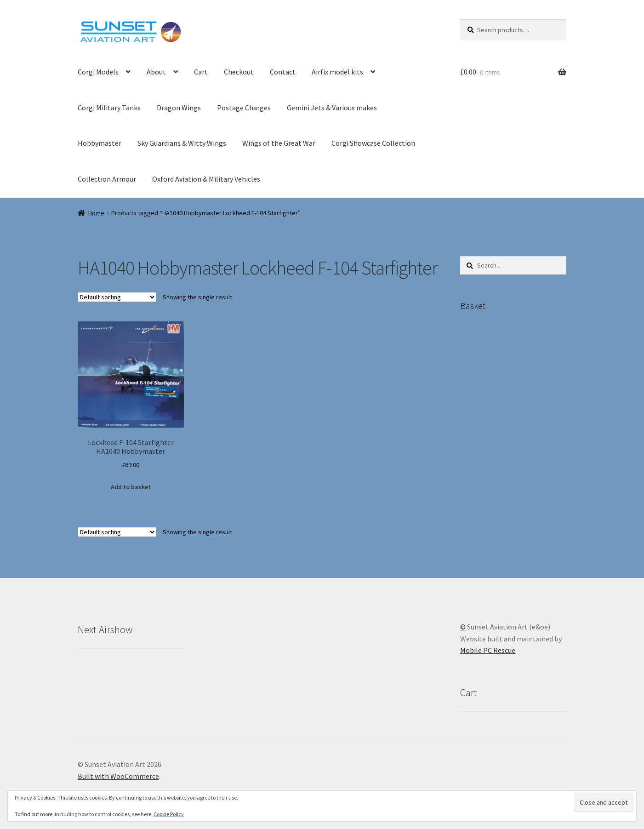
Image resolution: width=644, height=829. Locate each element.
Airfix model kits (337, 72)
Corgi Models (98, 72)
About (156, 72)
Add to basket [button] (131, 487)
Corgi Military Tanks (109, 108)
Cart (201, 72)
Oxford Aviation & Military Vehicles (206, 179)
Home (96, 213)
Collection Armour (107, 179)
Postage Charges (244, 108)
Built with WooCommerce (118, 776)
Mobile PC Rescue (488, 650)
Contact (283, 72)
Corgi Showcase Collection (373, 143)
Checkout (239, 72)
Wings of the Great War (279, 143)
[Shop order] (117, 297)
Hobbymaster (100, 143)
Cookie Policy (169, 814)
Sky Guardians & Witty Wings (182, 143)
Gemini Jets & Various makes (332, 108)
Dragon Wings (179, 108)
